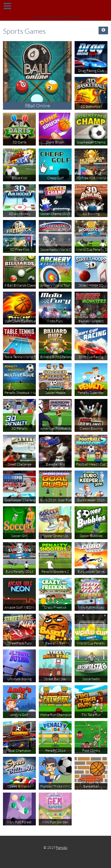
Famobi (62, 847)
